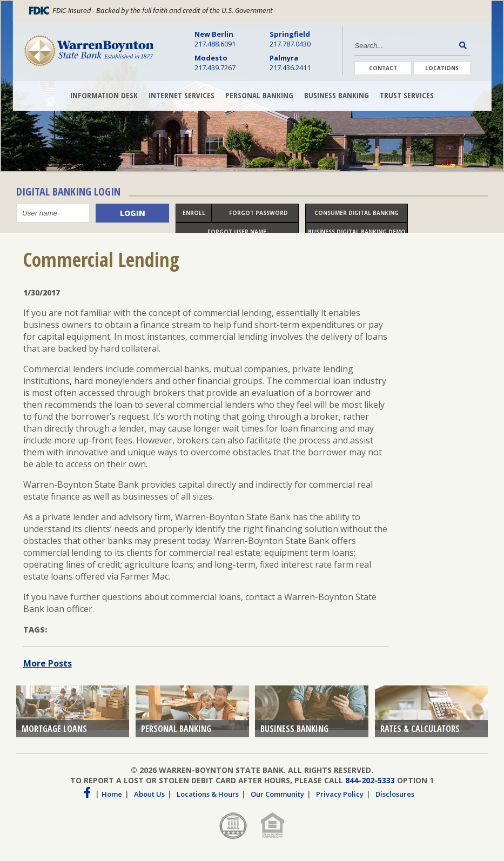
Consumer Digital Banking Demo (357, 217)
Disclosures (395, 801)
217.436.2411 (290, 63)
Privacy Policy (340, 801)
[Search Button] (465, 45)
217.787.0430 (290, 39)
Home (112, 801)
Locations (442, 68)
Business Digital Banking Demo (357, 233)
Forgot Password (258, 214)
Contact (383, 68)
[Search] (405, 46)
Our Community (277, 801)
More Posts (48, 670)
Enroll (194, 214)
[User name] (53, 214)
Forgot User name (237, 233)
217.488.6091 (215, 39)
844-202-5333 (370, 787)
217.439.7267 (215, 63)
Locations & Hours (208, 801)
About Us (149, 801)
